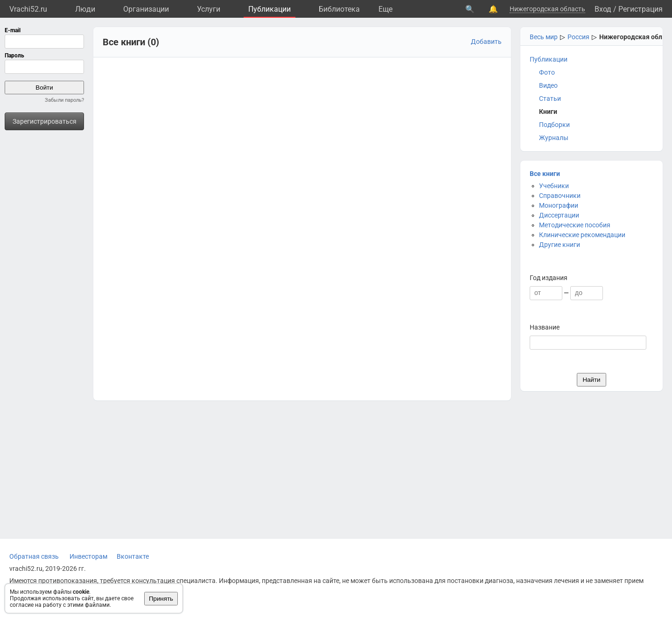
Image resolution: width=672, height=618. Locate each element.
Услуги (209, 9)
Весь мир (544, 37)
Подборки (554, 125)
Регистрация (640, 9)
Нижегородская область (547, 9)
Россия (578, 37)
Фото (547, 72)
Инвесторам (88, 556)
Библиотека (339, 9)
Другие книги (560, 245)
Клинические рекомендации (582, 235)
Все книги (545, 174)
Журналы (554, 138)
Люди (85, 9)
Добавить (486, 42)
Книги (548, 112)
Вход (603, 9)
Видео (548, 85)
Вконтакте (133, 556)
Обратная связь (34, 556)
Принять (161, 599)
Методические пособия (575, 225)
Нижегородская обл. (632, 37)
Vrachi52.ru (28, 9)
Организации (146, 9)
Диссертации (559, 215)
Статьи (550, 98)
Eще (385, 9)
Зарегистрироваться (45, 121)
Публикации (269, 9)
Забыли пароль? (64, 100)
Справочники (560, 196)
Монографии (559, 205)
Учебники (554, 186)
